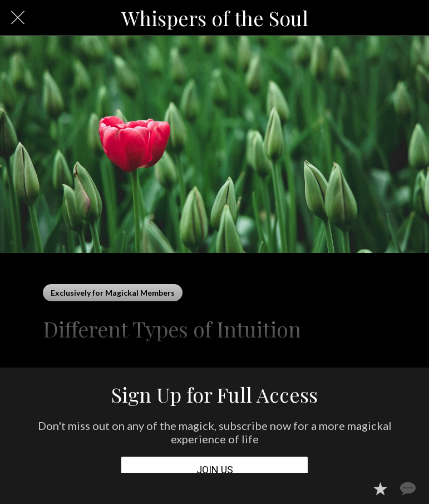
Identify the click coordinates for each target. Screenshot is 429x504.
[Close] (18, 18)
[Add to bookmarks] (380, 488)
